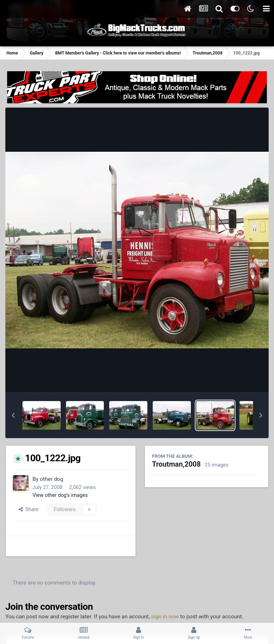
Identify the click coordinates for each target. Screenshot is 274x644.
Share (29, 509)
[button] (13, 415)
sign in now (165, 617)
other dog (52, 479)
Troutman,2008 (176, 464)
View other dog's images (60, 495)
